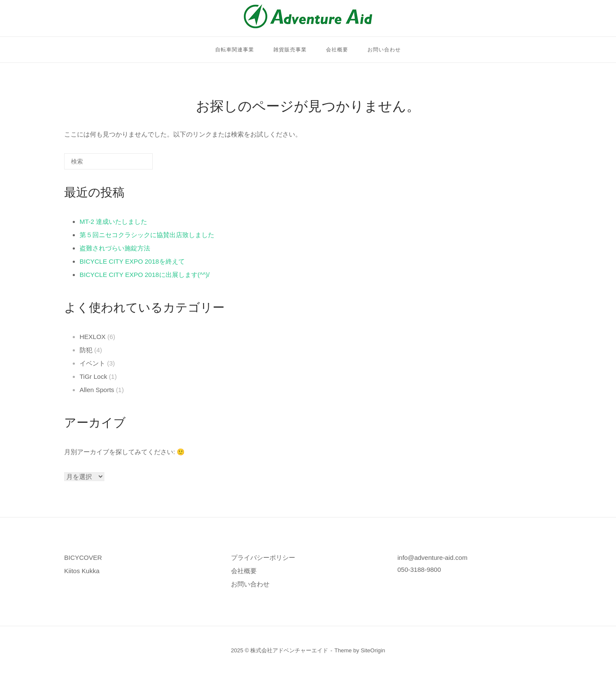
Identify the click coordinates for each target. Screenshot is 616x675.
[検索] (133, 165)
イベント (92, 363)
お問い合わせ (384, 50)
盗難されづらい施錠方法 (115, 248)
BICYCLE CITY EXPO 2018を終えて (132, 261)
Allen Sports (97, 390)
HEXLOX (93, 337)
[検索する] (108, 161)
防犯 (86, 350)
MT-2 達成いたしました (113, 222)
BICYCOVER (83, 558)
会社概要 (337, 50)
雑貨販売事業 (290, 50)
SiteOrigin (373, 650)
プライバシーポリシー (263, 558)
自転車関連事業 (235, 50)
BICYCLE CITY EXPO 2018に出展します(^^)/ (145, 275)
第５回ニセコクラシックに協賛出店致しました (147, 235)
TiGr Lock (93, 376)
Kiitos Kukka (82, 571)
